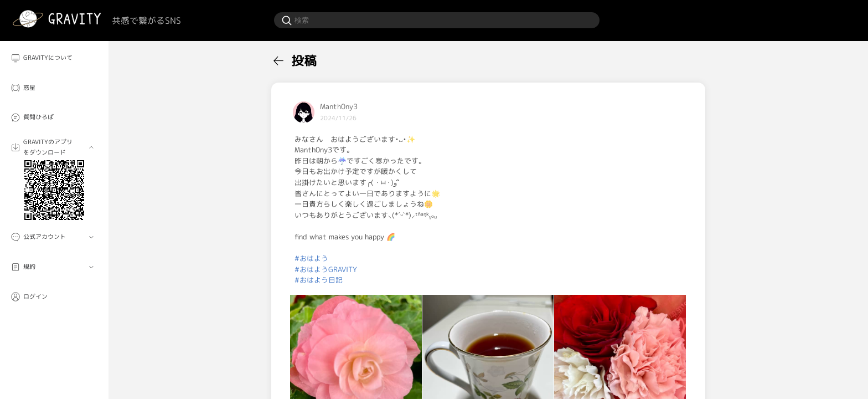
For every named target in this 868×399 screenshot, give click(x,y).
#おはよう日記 (319, 280)
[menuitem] (54, 58)
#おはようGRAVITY (326, 269)
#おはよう (311, 258)
